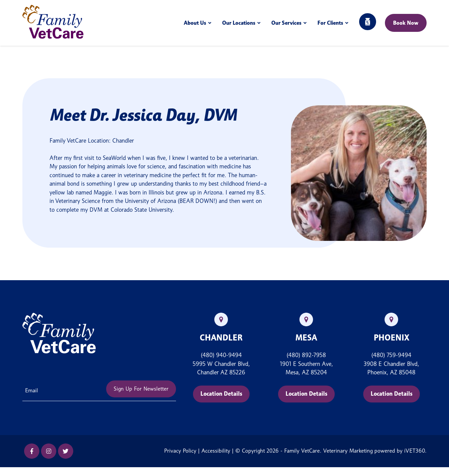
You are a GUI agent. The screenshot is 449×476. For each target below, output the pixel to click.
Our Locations (239, 23)
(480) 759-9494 (391, 355)
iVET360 (415, 451)
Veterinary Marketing (348, 451)
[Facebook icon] (32, 451)
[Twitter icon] (66, 451)
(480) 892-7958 (306, 355)
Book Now (406, 23)
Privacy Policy (180, 451)
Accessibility (216, 451)
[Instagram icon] (49, 451)
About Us (195, 23)
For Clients (330, 23)
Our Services (286, 23)
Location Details (221, 394)
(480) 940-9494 (221, 355)
